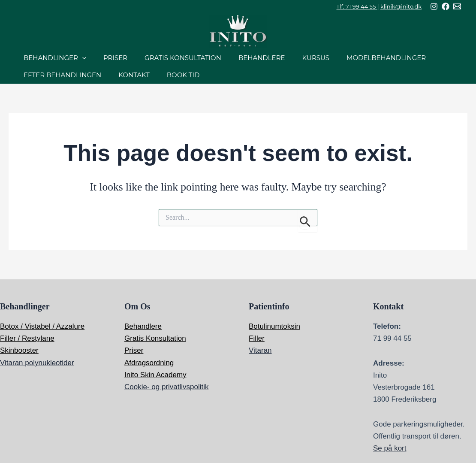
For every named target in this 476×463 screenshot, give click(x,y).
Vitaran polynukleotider (37, 363)
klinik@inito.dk (401, 6)
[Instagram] (434, 6)
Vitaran (260, 350)
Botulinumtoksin (274, 326)
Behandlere (143, 326)
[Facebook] (446, 6)
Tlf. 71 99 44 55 (357, 6)
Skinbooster (19, 350)
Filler (257, 338)
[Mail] (457, 6)
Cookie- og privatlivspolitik (167, 387)
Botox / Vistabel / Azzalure (42, 326)
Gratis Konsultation (155, 338)
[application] (82, 58)
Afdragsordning (149, 363)
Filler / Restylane (27, 338)
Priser (134, 350)
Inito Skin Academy (155, 375)
